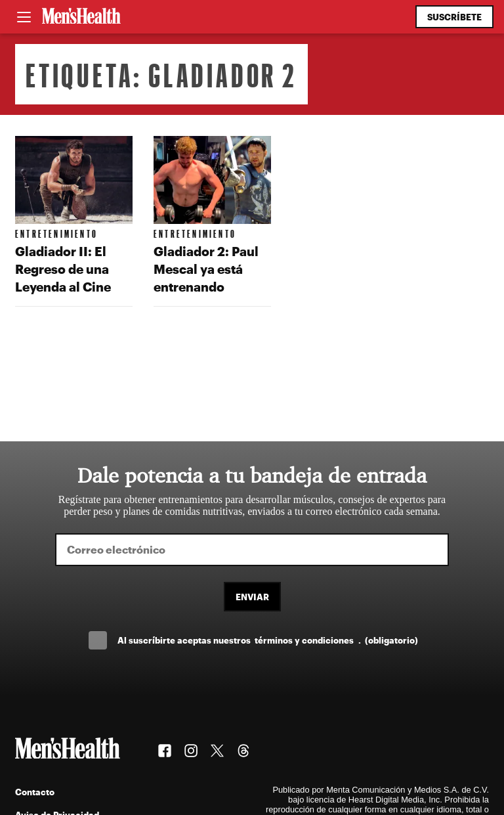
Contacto (35, 792)
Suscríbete (454, 17)
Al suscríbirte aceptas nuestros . (268, 640)
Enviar (252, 597)
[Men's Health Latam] (81, 17)
